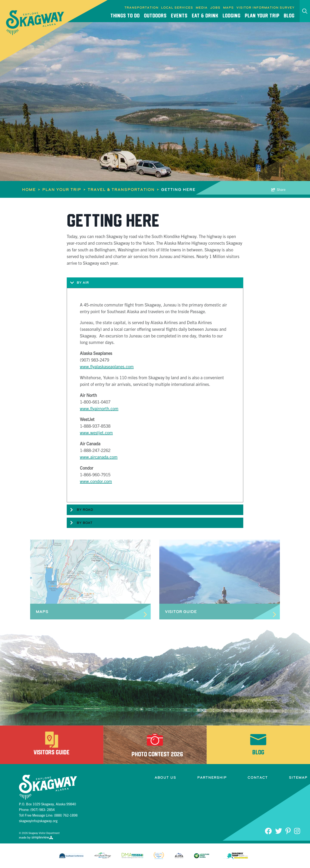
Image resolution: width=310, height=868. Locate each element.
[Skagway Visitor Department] (35, 23)
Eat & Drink (205, 15)
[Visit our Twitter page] (279, 831)
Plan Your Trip (262, 15)
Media (202, 8)
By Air (78, 283)
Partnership (212, 777)
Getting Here (178, 190)
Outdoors (155, 15)
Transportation (141, 8)
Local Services (177, 8)
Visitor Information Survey (265, 8)
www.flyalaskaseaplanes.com (107, 366)
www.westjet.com (96, 432)
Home (31, 190)
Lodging (232, 15)
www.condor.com (96, 481)
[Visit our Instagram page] (297, 831)
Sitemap (298, 777)
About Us (165, 777)
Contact (258, 777)
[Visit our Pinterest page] (288, 831)
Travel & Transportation (123, 190)
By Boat (80, 523)
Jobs (215, 8)
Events (179, 15)
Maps (228, 8)
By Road (80, 510)
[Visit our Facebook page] (268, 831)
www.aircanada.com (99, 457)
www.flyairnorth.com (99, 408)
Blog (289, 15)
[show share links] (278, 189)
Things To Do (125, 15)
